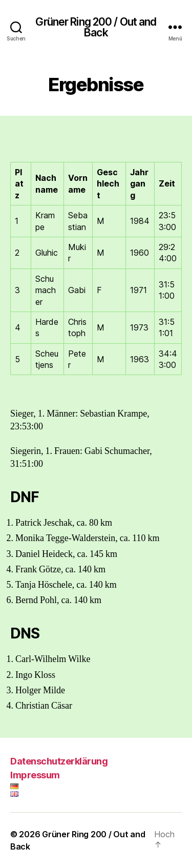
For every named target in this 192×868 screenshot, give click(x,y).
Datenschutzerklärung (59, 761)
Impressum (35, 775)
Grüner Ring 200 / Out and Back (96, 27)
